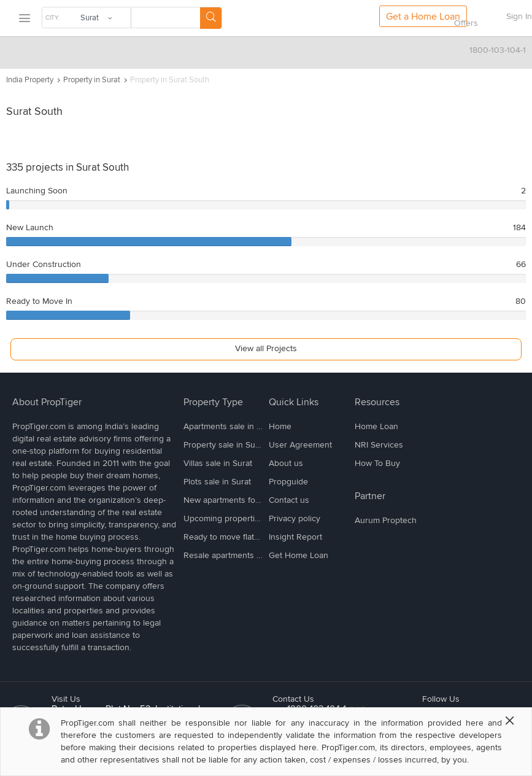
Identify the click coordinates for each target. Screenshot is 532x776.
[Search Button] (211, 18)
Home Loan (376, 426)
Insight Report (295, 537)
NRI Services (379, 445)
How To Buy (377, 463)
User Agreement (300, 445)
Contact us (289, 500)
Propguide (288, 482)
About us (286, 463)
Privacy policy (295, 518)
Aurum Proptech (386, 520)
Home (280, 426)
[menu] (24, 19)
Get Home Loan (299, 555)
